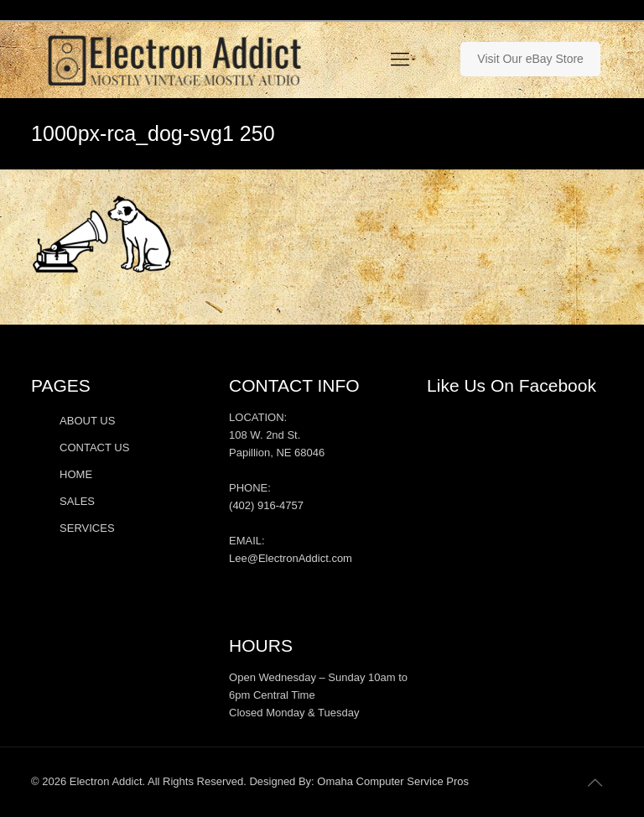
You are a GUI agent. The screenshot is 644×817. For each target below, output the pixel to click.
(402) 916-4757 (266, 505)
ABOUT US (87, 421)
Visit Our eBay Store (530, 59)
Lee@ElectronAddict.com (291, 558)
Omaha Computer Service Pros (393, 781)
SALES (77, 501)
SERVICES (87, 528)
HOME (76, 474)
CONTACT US (94, 448)
